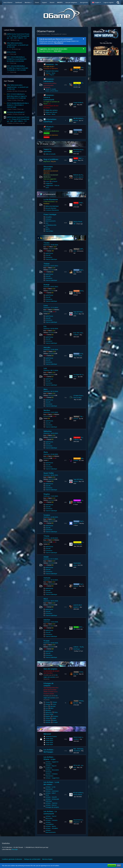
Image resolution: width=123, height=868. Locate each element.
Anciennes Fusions (51, 736)
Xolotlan (47, 620)
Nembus (47, 410)
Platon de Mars (78, 398)
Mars (46, 389)
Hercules (47, 347)
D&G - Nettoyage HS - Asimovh (83, 749)
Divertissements (51, 221)
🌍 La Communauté (48, 194)
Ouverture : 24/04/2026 (51, 643)
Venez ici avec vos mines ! (81, 737)
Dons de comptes (50, 669)
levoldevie (76, 739)
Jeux (47, 223)
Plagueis (52, 75)
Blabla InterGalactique (52, 206)
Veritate (47, 578)
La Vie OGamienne (51, 199)
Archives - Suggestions (53, 778)
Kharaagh (15, 849)
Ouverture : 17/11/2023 (51, 308)
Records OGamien (51, 208)
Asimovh (76, 419)
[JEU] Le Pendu (11, 52)
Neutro (75, 160)
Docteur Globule (78, 356)
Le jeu (47, 181)
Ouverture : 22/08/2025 (51, 517)
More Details (112, 865)
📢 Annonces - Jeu (51, 64)
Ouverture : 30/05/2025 (51, 475)
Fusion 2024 (49, 742)
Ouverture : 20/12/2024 (51, 391)
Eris (45, 326)
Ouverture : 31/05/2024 (51, 349)
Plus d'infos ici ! (59, 43)
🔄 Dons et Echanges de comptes (53, 664)
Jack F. (75, 377)
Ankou (75, 565)
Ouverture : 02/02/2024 (51, 329)
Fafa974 (76, 314)
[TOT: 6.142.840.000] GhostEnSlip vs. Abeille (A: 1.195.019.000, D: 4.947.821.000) (18, 105)
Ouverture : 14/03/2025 (51, 433)
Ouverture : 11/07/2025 (51, 496)
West (46, 599)
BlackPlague (77, 649)
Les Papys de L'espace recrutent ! (83, 375)
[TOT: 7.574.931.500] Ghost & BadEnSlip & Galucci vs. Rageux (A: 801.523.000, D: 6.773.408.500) (17, 96)
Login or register (109, 2)
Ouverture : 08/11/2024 (51, 370)
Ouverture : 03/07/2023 (51, 266)
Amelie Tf (48, 89)
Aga (74, 272)
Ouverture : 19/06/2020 (51, 245)
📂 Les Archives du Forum (50, 729)
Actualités (49, 217)
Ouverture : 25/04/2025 (51, 454)
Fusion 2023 (49, 740)
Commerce (49, 257)
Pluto (46, 452)
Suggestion (49, 183)
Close (119, 865)
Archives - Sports (51, 826)
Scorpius (47, 515)
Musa (75, 502)
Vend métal (77, 563)
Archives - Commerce (52, 791)
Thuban (47, 264)
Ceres (46, 305)
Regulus (47, 494)
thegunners (77, 822)
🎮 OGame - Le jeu (47, 144)
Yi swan (47, 641)
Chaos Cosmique (50, 214)
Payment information (52, 71)
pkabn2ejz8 (77, 152)
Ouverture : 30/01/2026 (51, 601)
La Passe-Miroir (54, 91)
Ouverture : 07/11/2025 (51, 559)
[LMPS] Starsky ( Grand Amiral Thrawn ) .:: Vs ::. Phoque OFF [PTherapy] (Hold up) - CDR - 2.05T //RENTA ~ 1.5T (18, 36)
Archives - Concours (52, 820)
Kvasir (47, 91)
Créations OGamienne (52, 210)
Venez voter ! (58, 51)
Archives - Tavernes (51, 803)
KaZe (75, 105)
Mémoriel (47, 734)
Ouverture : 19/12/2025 (51, 580)
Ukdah (46, 557)
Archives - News (50, 73)
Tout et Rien (49, 231)
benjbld (54, 89)
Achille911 (76, 607)
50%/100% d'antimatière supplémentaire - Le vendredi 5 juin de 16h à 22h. (18, 45)
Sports (48, 229)
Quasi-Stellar (49, 473)
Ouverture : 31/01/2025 (51, 412)
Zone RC (48, 255)
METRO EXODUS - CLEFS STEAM (83, 118)
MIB (8, 54)
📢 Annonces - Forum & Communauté (49, 97)
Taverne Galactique (51, 259)
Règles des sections (52, 110)
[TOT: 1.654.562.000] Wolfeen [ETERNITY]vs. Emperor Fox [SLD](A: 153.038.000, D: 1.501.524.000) (18, 68)
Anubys (9, 49)
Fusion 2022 (49, 738)
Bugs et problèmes (51, 159)
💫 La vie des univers (48, 238)
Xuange (47, 284)
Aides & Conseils (51, 154)
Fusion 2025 (49, 745)
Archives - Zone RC (51, 797)
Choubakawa (77, 751)
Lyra (45, 368)
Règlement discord (51, 112)
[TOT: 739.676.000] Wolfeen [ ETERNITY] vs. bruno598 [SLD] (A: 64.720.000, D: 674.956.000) (17, 59)
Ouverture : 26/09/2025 (51, 538)
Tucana (46, 243)
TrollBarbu (76, 335)
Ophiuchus (48, 431)
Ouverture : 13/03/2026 (51, 622)
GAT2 (8, 40)
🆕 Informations (46, 60)
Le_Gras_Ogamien (78, 177)
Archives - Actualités (52, 828)
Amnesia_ (76, 205)
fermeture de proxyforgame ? (16, 112)
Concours (48, 219)
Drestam (76, 120)
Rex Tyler (76, 70)
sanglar (75, 132)
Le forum (54, 181)
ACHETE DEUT (78, 605)
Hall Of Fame (49, 253)
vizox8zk (76, 460)
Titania (46, 536)
